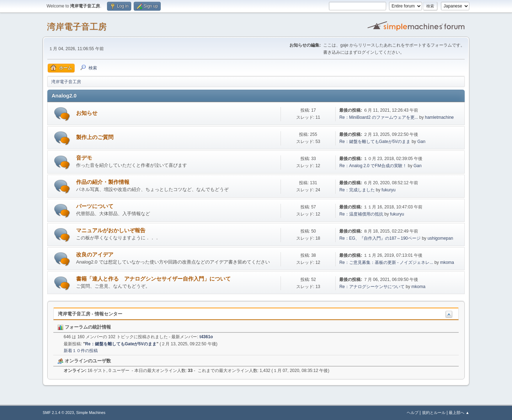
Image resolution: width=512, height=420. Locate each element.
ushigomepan (440, 238)
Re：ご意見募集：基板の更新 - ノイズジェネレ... (386, 262)
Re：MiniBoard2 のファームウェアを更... (378, 117)
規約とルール (434, 413)
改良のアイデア (95, 255)
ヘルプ (413, 413)
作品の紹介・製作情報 (103, 182)
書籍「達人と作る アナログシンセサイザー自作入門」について (153, 279)
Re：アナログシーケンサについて (372, 287)
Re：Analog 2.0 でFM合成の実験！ (373, 166)
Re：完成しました (357, 190)
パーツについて (95, 206)
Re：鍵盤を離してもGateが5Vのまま (375, 142)
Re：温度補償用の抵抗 (361, 214)
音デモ (84, 158)
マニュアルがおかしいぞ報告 (111, 230)
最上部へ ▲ (459, 413)
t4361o (206, 337)
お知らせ (87, 113)
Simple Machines (91, 413)
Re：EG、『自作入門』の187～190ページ (380, 238)
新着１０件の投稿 (81, 351)
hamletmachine (439, 117)
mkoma (447, 262)
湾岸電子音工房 (77, 26)
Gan (422, 142)
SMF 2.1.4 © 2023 (58, 413)
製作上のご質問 (95, 137)
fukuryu (388, 190)
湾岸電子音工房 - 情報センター (90, 314)
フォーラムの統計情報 (84, 327)
